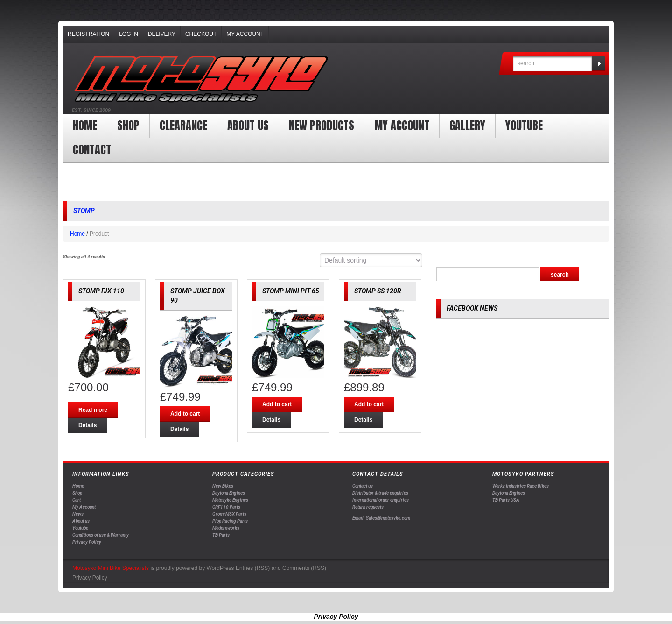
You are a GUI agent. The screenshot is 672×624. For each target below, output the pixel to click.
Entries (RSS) (253, 568)
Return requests (368, 507)
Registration (88, 34)
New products (322, 125)
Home (85, 125)
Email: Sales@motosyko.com (381, 518)
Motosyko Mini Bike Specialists (111, 568)
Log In (129, 34)
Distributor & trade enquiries (380, 493)
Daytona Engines (229, 493)
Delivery (162, 34)
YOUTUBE (524, 125)
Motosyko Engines (230, 500)
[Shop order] (371, 260)
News (78, 514)
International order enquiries (381, 500)
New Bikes (223, 486)
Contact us (363, 486)
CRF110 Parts (226, 507)
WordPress (220, 568)
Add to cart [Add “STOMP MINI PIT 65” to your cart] (277, 404)
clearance (183, 125)
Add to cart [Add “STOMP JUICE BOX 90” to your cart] (185, 414)
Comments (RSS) (304, 568)
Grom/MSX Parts (229, 514)
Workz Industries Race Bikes (521, 486)
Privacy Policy (87, 542)
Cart (77, 500)
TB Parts (221, 535)
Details (87, 425)
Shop (128, 125)
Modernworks (226, 528)
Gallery (467, 125)
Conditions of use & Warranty (101, 535)
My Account (245, 34)
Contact (92, 150)
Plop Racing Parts (230, 521)
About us (248, 125)
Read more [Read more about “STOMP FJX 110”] (93, 410)
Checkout (201, 34)
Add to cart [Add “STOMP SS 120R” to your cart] (369, 404)
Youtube (80, 528)
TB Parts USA (506, 500)
